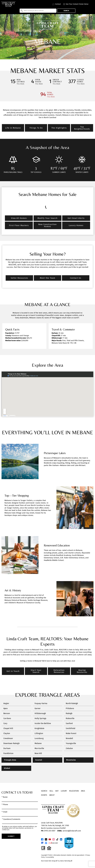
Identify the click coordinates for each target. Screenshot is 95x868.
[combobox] (38, 11)
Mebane (38, 743)
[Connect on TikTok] (57, 839)
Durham (7, 748)
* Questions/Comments (11, 819)
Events (44, 795)
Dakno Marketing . (66, 861)
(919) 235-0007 (48, 831)
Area (83, 791)
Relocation (74, 791)
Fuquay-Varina (41, 703)
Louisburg (39, 738)
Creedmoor (8, 738)
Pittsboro (70, 708)
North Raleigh (72, 703)
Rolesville (70, 718)
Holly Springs (40, 718)
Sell (51, 791)
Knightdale (39, 728)
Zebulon (69, 748)
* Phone (5, 805)
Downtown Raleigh (11, 743)
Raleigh (69, 713)
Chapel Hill (8, 728)
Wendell (69, 738)
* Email (4, 812)
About (52, 795)
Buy (57, 791)
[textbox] (39, 11)
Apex (6, 708)
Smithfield (70, 728)
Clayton (7, 733)
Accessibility (50, 857)
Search (66, 11)
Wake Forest (71, 733)
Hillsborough (40, 713)
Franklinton (8, 753)
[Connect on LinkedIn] (61, 839)
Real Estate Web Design (49, 861)
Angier (6, 703)
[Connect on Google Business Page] (42, 843)
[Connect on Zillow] (46, 843)
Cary (5, 723)
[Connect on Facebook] (42, 839)
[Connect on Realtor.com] (53, 843)
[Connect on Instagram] (54, 839)
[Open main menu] (92, 4)
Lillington (39, 733)
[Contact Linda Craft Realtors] (57, 4)
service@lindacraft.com (69, 831)
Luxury (64, 791)
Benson (7, 713)
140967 (63, 828)
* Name (5, 797)
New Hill (38, 753)
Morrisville (39, 748)
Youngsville (71, 743)
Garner (38, 708)
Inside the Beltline (43, 723)
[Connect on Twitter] (46, 839)
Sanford (69, 723)
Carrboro (7, 718)
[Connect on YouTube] (50, 839)
